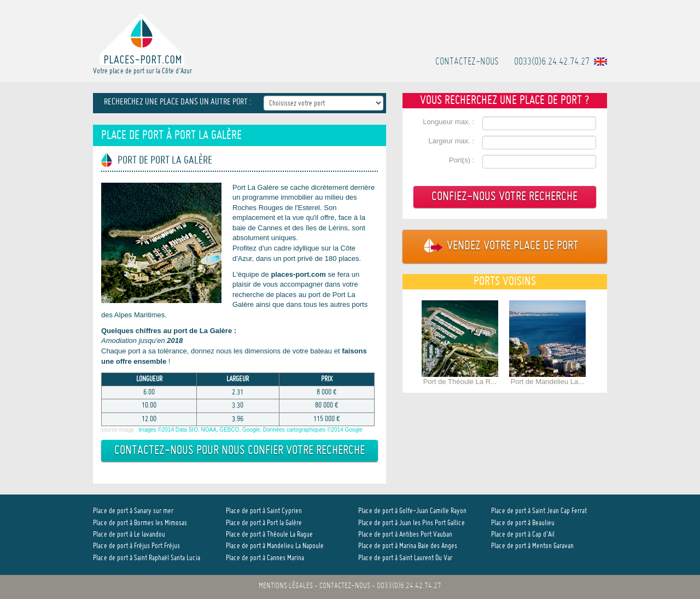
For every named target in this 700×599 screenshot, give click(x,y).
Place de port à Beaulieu (523, 523)
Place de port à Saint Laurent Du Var (405, 558)
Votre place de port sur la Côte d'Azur (142, 43)
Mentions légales (286, 586)
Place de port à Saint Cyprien (264, 511)
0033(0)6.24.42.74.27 (552, 62)
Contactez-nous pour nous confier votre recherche (240, 451)
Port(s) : (462, 160)
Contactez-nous (467, 62)
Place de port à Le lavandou (129, 535)
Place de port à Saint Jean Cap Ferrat (539, 511)
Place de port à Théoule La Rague (269, 535)
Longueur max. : (448, 122)
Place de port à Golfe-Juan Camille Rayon (412, 511)
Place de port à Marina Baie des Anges (408, 546)
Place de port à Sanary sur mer (133, 511)
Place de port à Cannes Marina (265, 558)
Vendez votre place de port (496, 246)
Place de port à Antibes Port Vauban (405, 535)
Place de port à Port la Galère (264, 523)
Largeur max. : (451, 141)
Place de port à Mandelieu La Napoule (275, 546)
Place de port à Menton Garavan (532, 546)
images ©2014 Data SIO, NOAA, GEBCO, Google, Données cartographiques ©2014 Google (250, 430)
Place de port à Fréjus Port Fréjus (136, 546)
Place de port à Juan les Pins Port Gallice (412, 523)
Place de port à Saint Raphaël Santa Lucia (147, 558)
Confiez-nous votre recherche (504, 197)
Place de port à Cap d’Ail (523, 535)
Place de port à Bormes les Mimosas (140, 523)
